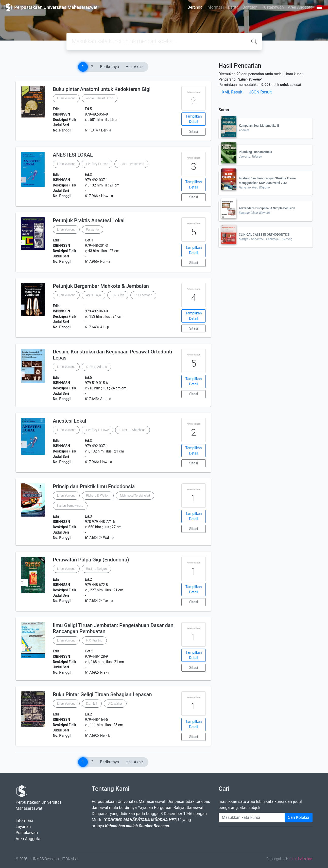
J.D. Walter (115, 704)
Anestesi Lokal (69, 421)
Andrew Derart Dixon (100, 98)
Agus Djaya (93, 295)
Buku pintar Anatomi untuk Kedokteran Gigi (102, 89)
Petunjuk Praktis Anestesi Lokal (89, 220)
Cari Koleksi (299, 817)
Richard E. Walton (98, 496)
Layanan (23, 827)
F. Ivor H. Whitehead (133, 430)
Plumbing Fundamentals (256, 152)
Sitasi (194, 131)
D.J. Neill (92, 704)
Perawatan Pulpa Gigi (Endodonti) (91, 560)
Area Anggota (300, 7)
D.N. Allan (118, 295)
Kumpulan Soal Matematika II (259, 126)
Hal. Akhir (134, 67)
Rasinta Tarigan (96, 569)
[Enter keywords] (252, 818)
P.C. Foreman (143, 295)
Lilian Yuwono (66, 98)
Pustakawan (273, 7)
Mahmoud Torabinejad (135, 496)
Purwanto (92, 230)
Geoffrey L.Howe (97, 164)
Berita (233, 7)
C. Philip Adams (96, 367)
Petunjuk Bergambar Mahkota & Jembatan (101, 286)
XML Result (232, 92)
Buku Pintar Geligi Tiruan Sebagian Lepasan (102, 694)
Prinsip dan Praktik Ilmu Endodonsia (94, 486)
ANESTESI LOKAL (73, 155)
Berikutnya (109, 67)
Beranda (195, 7)
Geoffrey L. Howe (97, 430)
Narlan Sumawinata (70, 506)
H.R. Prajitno (94, 640)
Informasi (215, 7)
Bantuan (250, 7)
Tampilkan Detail (194, 119)
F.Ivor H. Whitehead (131, 164)
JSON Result (260, 92)
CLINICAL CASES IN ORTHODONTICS (264, 235)
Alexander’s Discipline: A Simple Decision (267, 208)
